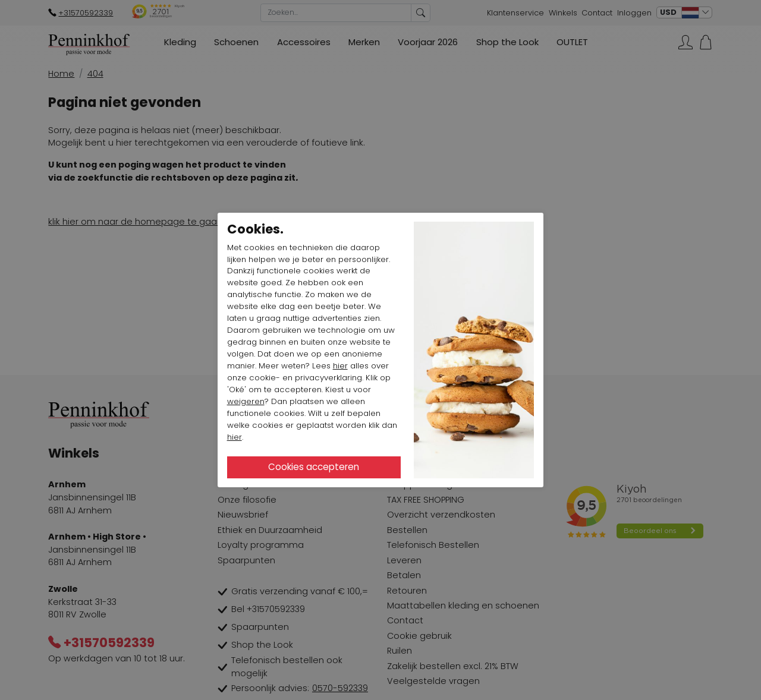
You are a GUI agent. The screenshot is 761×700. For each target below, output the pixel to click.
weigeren (246, 401)
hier (340, 366)
